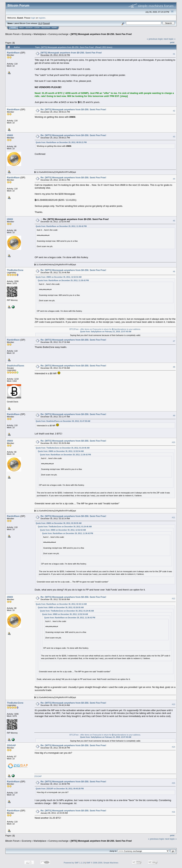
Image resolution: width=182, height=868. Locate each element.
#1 (174, 54)
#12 (173, 598)
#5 (174, 221)
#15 (173, 783)
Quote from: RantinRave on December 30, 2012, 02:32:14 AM (61, 604)
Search (29, 28)
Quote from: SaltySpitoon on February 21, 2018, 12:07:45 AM (106, 332)
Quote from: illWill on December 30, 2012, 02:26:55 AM (59, 523)
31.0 (40, 23)
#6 (174, 271)
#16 (173, 812)
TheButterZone (15, 270)
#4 (174, 179)
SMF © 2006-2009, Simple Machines (102, 863)
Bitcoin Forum (12, 34)
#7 (174, 341)
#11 (173, 518)
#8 (174, 367)
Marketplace (40, 34)
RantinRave (13, 53)
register (42, 18)
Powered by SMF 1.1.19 (74, 863)
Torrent (46, 23)
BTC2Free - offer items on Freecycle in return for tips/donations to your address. (105, 329)
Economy (27, 34)
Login (37, 28)
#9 (174, 416)
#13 (173, 704)
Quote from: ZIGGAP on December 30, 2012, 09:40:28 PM (60, 789)
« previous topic (155, 39)
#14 (173, 747)
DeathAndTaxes (16, 366)
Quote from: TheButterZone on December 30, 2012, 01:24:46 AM (63, 448)
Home (13, 28)
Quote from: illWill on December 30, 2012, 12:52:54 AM (59, 277)
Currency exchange (58, 34)
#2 (174, 111)
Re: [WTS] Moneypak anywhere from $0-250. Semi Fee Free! (73, 109)
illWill (10, 135)
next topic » (170, 39)
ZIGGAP (11, 745)
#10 (173, 442)
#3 (174, 137)
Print (172, 42)
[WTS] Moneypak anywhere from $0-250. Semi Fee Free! (101, 34)
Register (46, 28)
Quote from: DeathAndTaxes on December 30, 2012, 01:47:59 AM (63, 421)
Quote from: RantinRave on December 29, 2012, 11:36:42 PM (61, 226)
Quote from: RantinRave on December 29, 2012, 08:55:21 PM (61, 142)
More (54, 28)
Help (22, 28)
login (33, 18)
